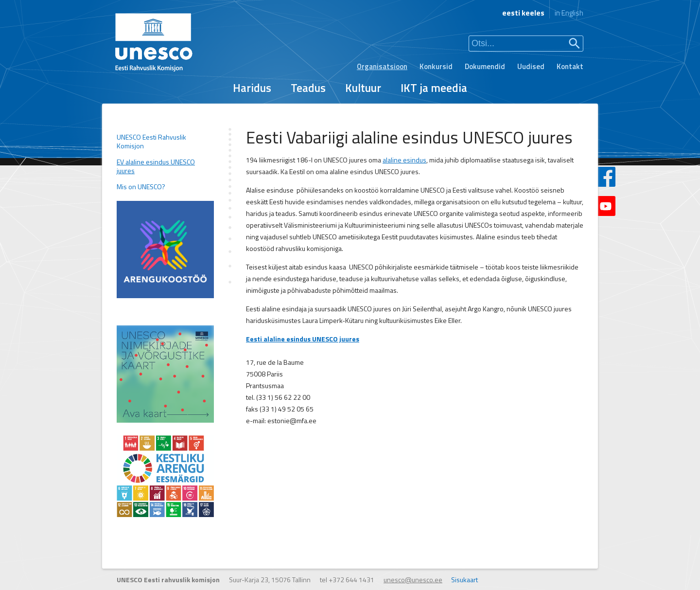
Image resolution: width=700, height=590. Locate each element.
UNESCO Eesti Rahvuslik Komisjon (151, 142)
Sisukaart (464, 580)
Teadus (308, 88)
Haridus (252, 88)
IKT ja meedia (434, 88)
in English (569, 13)
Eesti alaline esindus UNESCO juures (303, 339)
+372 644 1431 (351, 580)
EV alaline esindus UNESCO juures (156, 166)
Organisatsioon (382, 66)
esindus (414, 160)
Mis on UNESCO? (141, 187)
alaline (392, 160)
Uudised (531, 66)
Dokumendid (485, 66)
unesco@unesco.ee (413, 580)
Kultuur (363, 88)
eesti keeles (523, 13)
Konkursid (436, 66)
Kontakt (570, 66)
